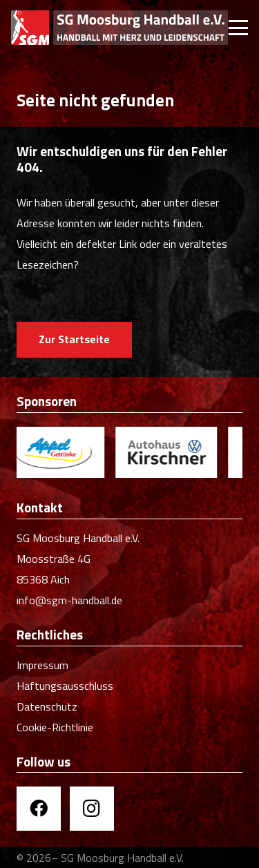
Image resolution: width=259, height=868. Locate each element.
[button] (238, 28)
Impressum (42, 665)
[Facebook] (39, 809)
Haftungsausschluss (65, 686)
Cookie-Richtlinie (55, 727)
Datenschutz (47, 706)
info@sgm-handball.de (69, 600)
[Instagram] (92, 809)
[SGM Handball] (119, 28)
